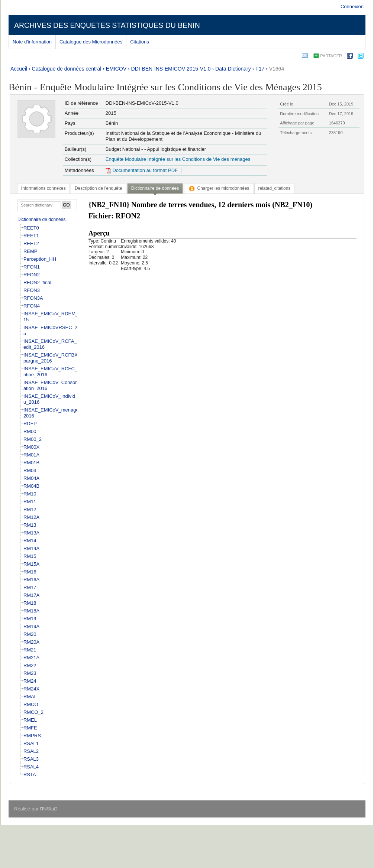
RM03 (30, 470)
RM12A (31, 517)
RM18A (31, 611)
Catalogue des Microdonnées (91, 42)
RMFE (30, 728)
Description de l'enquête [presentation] (98, 188)
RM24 (30, 681)
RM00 (30, 431)
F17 (260, 69)
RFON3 (32, 290)
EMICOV (116, 69)
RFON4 (32, 306)
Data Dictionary (233, 69)
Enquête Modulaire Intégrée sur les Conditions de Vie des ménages (178, 159)
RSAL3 (31, 759)
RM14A (31, 548)
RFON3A (33, 298)
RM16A (31, 580)
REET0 (31, 228)
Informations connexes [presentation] (43, 188)
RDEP (30, 424)
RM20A (31, 642)
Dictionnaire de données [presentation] (155, 188)
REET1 (31, 236)
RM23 (30, 673)
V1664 (277, 69)
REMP (30, 251)
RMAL (30, 697)
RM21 (30, 650)
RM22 (30, 665)
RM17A (31, 595)
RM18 (30, 603)
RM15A (31, 564)
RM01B (31, 463)
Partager (331, 56)
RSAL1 (31, 743)
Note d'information (32, 42)
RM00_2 (33, 439)
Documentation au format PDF (142, 170)
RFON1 (32, 267)
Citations (140, 42)
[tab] (43, 188)
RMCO (31, 704)
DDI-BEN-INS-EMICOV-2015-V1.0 (171, 69)
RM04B (31, 486)
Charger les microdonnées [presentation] (219, 188)
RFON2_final (37, 282)
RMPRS (32, 736)
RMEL (30, 720)
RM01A (31, 455)
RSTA (30, 775)
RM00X (31, 447)
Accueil (19, 69)
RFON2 (32, 275)
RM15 (30, 556)
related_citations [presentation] (275, 188)
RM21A (31, 658)
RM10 (30, 494)
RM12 (30, 509)
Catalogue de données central (67, 69)
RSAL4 (31, 767)
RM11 (30, 502)
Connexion (352, 6)
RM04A (31, 478)
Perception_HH (40, 259)
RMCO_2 (33, 712)
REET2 (31, 243)
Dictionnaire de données (41, 220)
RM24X (31, 689)
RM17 (30, 587)
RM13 (30, 525)
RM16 (30, 572)
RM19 (30, 619)
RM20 (30, 634)
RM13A (31, 533)
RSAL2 (31, 751)
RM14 (30, 541)
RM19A (31, 626)
